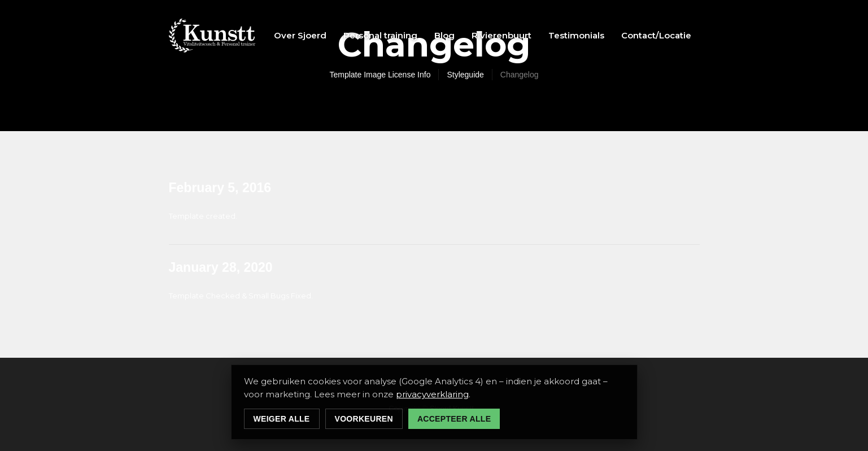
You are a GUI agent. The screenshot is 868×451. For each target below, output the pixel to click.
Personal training (380, 35)
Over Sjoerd (300, 35)
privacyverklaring (432, 394)
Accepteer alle (454, 419)
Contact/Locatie (656, 35)
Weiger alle (282, 419)
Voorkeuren (364, 419)
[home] (212, 36)
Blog (444, 35)
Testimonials (576, 35)
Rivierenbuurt (501, 35)
